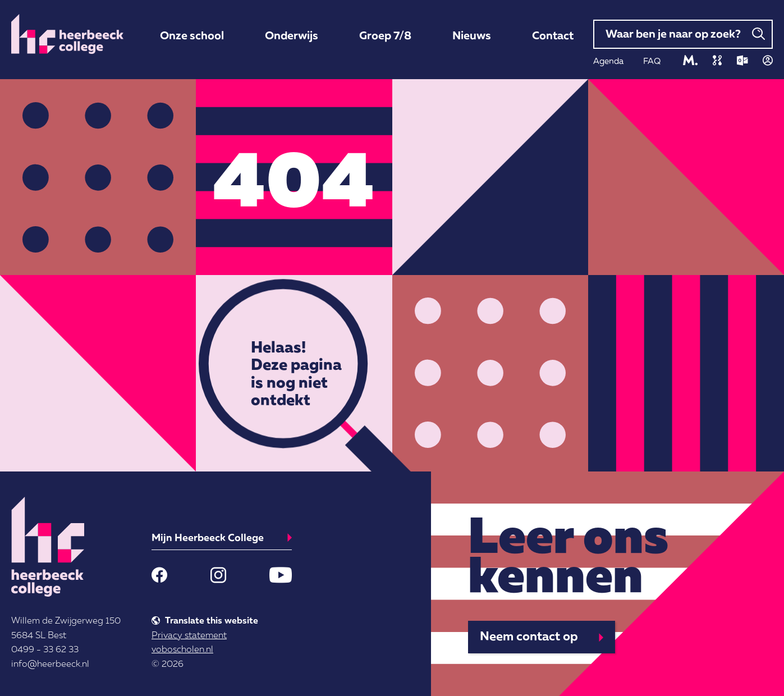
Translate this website (212, 620)
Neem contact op (529, 636)
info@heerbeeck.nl (50, 663)
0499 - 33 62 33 (45, 649)
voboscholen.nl (182, 649)
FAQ (652, 61)
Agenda (608, 61)
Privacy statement (189, 635)
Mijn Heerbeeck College (208, 537)
